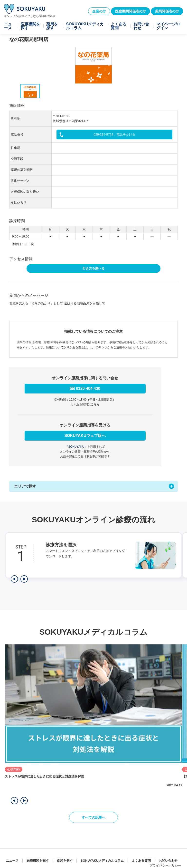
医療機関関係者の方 (131, 11)
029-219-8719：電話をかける (114, 134)
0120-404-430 (88, 388)
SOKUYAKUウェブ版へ (85, 436)
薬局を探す (52, 26)
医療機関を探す (30, 26)
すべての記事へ (93, 817)
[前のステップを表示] (14, 579)
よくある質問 (119, 26)
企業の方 (99, 11)
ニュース (8, 26)
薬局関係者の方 (167, 11)
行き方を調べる (94, 268)
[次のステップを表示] (24, 579)
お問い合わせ (141, 26)
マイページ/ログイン (168, 26)
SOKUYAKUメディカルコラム (85, 26)
